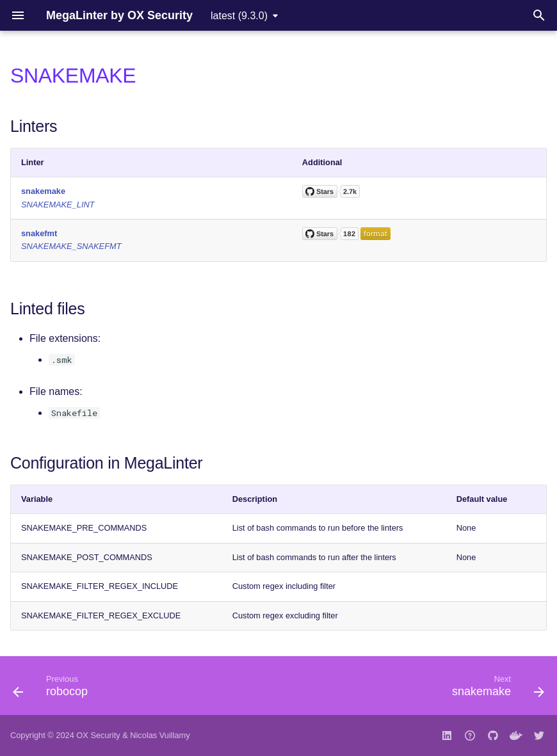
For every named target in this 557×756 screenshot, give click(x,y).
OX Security (98, 735)
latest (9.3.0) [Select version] (239, 16)
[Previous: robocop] (53, 689)
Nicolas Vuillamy (160, 735)
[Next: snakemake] (495, 689)
